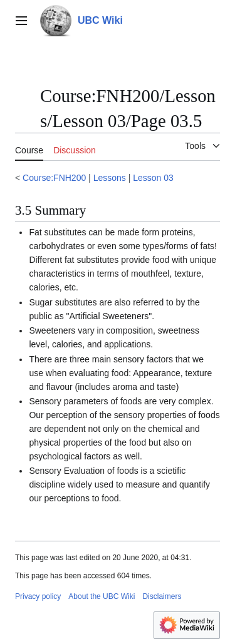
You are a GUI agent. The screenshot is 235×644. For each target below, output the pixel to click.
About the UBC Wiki (102, 596)
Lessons (110, 178)
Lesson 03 (153, 178)
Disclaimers (162, 596)
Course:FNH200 (54, 178)
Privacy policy (38, 596)
